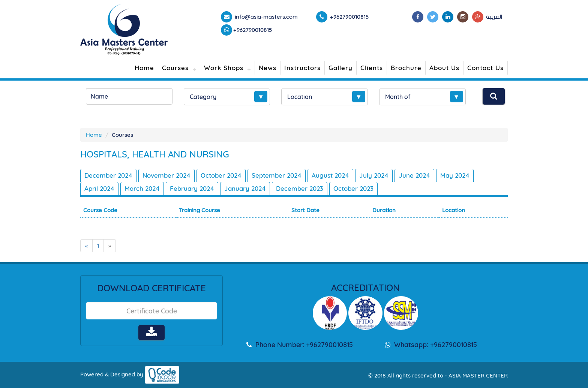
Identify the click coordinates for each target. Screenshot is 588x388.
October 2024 (221, 175)
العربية (494, 17)
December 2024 (108, 175)
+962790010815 (253, 30)
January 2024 (245, 188)
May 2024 (455, 175)
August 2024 (330, 175)
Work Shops (224, 68)
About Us (444, 68)
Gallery (340, 68)
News (268, 68)
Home (144, 68)
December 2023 (300, 188)
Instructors (302, 68)
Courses (175, 68)
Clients (372, 68)
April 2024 (99, 188)
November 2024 (166, 175)
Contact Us (485, 68)
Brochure (406, 68)
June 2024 (414, 175)
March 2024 (142, 188)
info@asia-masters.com (265, 17)
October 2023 (353, 188)
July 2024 (374, 175)
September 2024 (277, 175)
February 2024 (192, 188)
